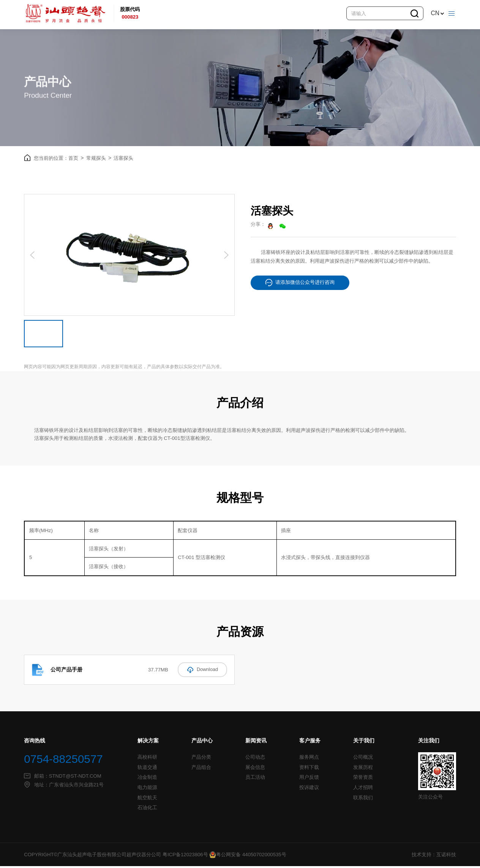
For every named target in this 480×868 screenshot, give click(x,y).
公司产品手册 (66, 671)
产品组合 (201, 769)
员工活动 (255, 779)
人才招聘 (363, 789)
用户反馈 (309, 779)
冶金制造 (147, 779)
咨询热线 (35, 742)
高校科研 (147, 759)
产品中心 (202, 742)
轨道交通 (147, 769)
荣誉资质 (363, 779)
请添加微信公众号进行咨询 (300, 284)
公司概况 (363, 759)
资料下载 (309, 769)
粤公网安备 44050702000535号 (248, 856)
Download (202, 671)
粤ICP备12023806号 (185, 856)
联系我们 (363, 800)
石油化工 (147, 810)
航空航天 (147, 800)
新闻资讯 (256, 742)
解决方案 (148, 742)
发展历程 (363, 769)
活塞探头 (123, 160)
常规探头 (99, 160)
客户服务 (310, 742)
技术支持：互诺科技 (434, 856)
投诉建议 (309, 789)
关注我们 (429, 742)
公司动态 (255, 759)
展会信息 (255, 769)
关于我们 (364, 742)
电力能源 (147, 789)
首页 (76, 160)
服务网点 (309, 759)
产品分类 (201, 759)
